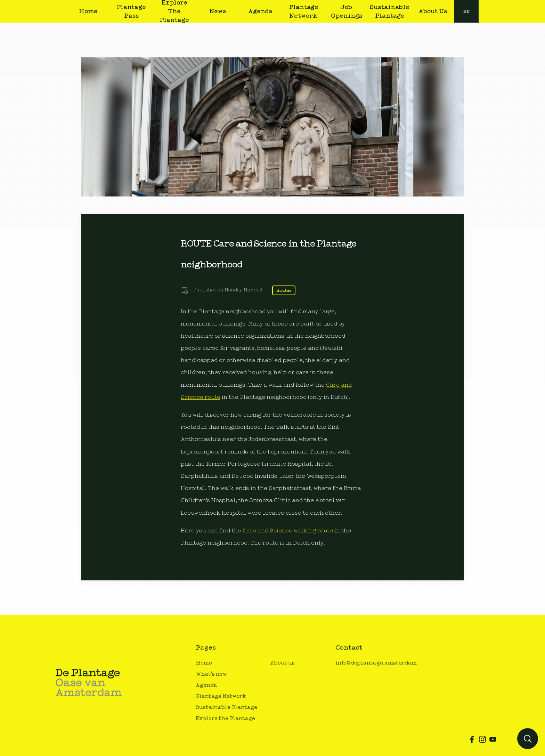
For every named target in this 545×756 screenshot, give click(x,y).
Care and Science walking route (288, 531)
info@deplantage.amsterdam (376, 663)
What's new (211, 674)
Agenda (206, 685)
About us (282, 663)
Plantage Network (221, 696)
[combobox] (466, 11)
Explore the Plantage (225, 719)
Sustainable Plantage (226, 707)
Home (204, 663)
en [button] (467, 11)
